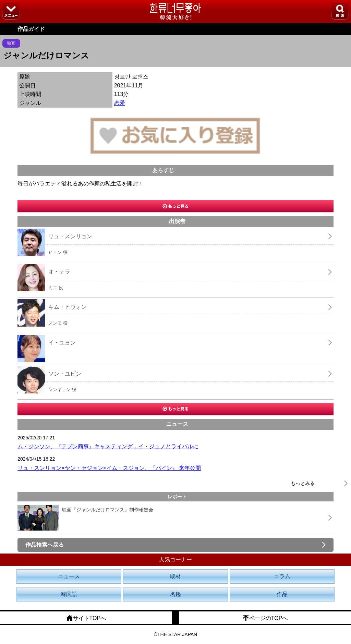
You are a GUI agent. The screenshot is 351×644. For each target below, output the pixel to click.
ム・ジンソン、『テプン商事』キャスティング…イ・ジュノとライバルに (108, 446)
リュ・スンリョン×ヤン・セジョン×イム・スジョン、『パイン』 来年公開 (109, 468)
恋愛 (120, 103)
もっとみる (303, 483)
